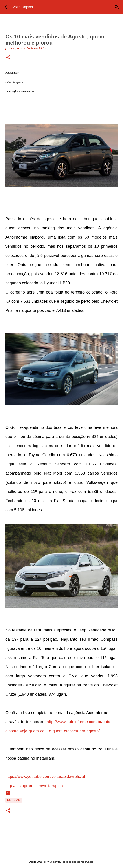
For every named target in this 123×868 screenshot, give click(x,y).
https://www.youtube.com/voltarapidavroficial (45, 777)
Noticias (14, 800)
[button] (8, 58)
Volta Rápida (23, 7)
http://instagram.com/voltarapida (34, 786)
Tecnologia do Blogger (62, 852)
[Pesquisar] (117, 7)
